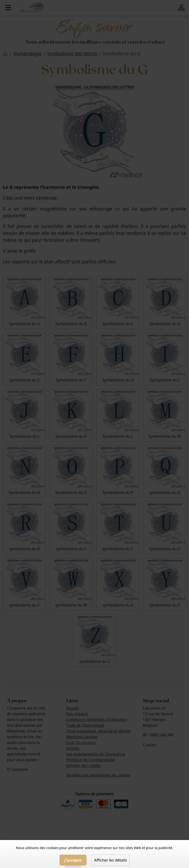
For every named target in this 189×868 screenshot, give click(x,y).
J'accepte (73, 860)
